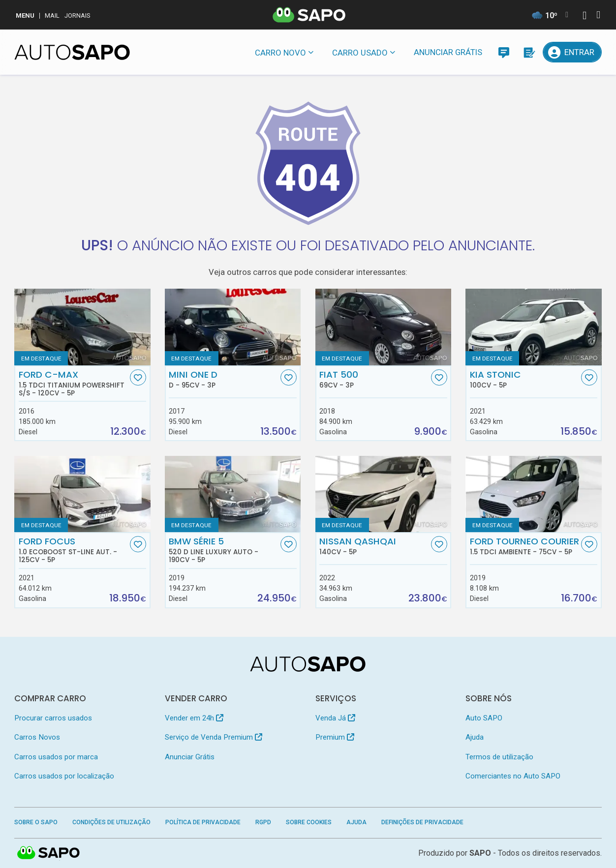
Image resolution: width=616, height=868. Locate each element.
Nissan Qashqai (374, 546)
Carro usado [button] (360, 53)
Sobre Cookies (309, 822)
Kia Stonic (524, 379)
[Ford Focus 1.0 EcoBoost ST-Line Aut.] (82, 494)
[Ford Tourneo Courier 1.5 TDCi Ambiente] (533, 494)
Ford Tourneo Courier (524, 546)
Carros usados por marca (56, 757)
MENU (25, 15)
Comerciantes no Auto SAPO (513, 776)
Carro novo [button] (280, 53)
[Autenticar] (585, 16)
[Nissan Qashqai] (383, 494)
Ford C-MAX (73, 383)
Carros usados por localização (64, 776)
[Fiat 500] (383, 327)
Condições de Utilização (111, 822)
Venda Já (335, 718)
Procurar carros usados (53, 718)
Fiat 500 (374, 379)
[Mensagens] (504, 52)
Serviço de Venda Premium (214, 737)
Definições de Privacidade (422, 822)
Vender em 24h (194, 718)
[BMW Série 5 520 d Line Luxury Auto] (233, 494)
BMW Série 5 (223, 550)
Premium (335, 737)
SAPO (480, 853)
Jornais (77, 15)
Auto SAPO (484, 718)
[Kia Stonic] (533, 327)
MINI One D (223, 379)
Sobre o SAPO (36, 822)
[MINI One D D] (233, 327)
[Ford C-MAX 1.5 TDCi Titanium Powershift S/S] (82, 327)
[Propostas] (528, 52)
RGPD (263, 822)
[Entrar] (572, 52)
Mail (52, 15)
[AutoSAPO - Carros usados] (72, 52)
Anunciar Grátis (448, 52)
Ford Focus (73, 550)
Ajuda (475, 737)
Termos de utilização (499, 757)
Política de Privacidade (203, 822)
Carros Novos (37, 737)
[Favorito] (138, 377)
